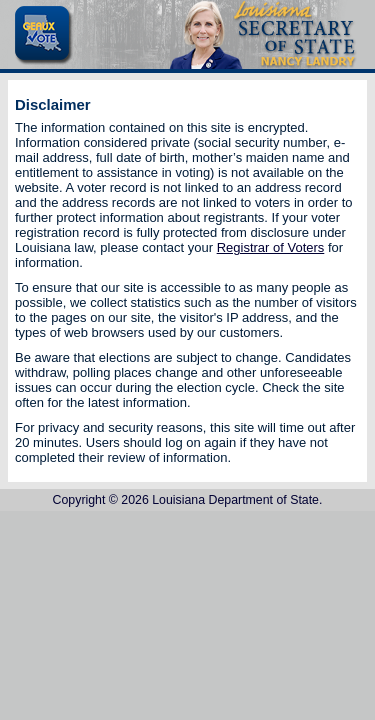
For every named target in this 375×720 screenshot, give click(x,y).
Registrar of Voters (271, 247)
